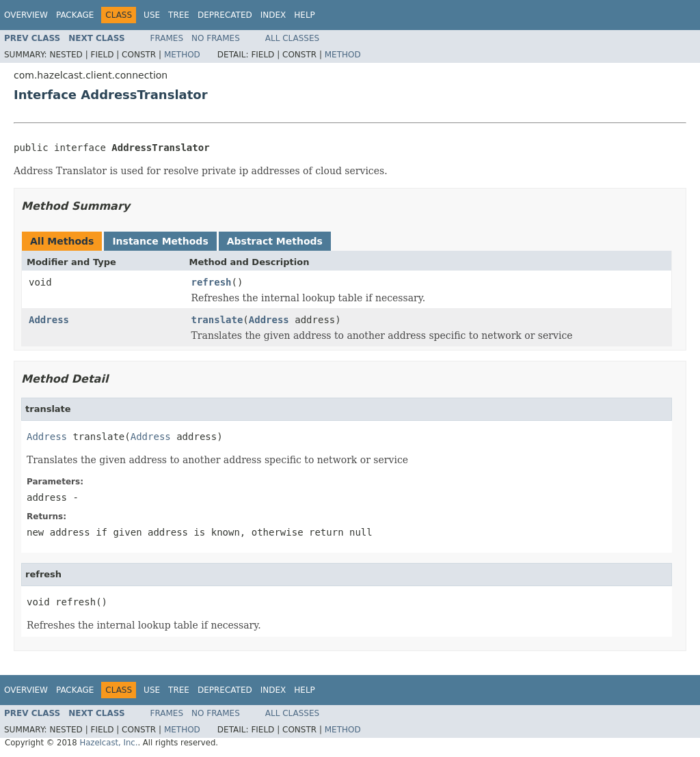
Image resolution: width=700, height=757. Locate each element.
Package (75, 15)
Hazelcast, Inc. (108, 743)
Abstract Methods (275, 241)
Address (49, 320)
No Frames (216, 38)
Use (152, 15)
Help (305, 15)
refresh (212, 282)
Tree (179, 15)
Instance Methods (160, 241)
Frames (167, 38)
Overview (26, 15)
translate (217, 320)
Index (273, 15)
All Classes (292, 38)
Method (182, 55)
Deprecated (225, 15)
